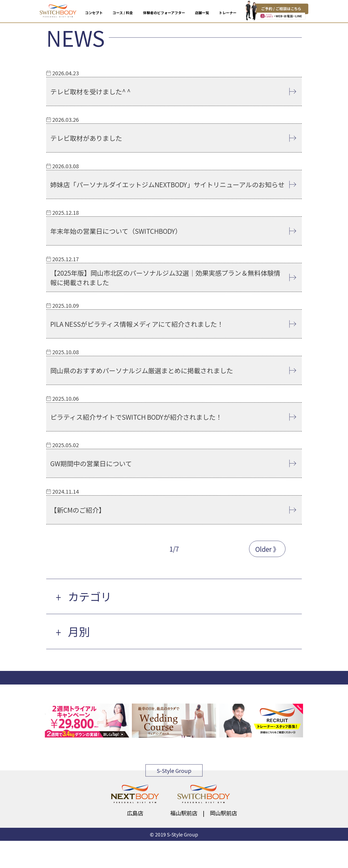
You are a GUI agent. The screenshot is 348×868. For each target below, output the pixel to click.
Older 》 (267, 549)
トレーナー (228, 13)
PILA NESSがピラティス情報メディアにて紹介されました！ (137, 324)
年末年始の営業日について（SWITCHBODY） (116, 231)
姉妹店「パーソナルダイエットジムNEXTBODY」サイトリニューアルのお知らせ (167, 184)
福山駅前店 (184, 813)
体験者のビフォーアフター (164, 13)
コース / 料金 (123, 13)
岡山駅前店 (223, 813)
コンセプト (94, 13)
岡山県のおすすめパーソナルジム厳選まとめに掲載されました (142, 370)
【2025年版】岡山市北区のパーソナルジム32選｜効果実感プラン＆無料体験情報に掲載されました (165, 278)
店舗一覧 (202, 13)
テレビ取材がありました (86, 138)
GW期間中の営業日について (91, 463)
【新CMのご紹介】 (78, 510)
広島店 (135, 813)
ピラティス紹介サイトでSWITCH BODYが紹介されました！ (136, 417)
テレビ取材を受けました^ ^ (90, 91)
